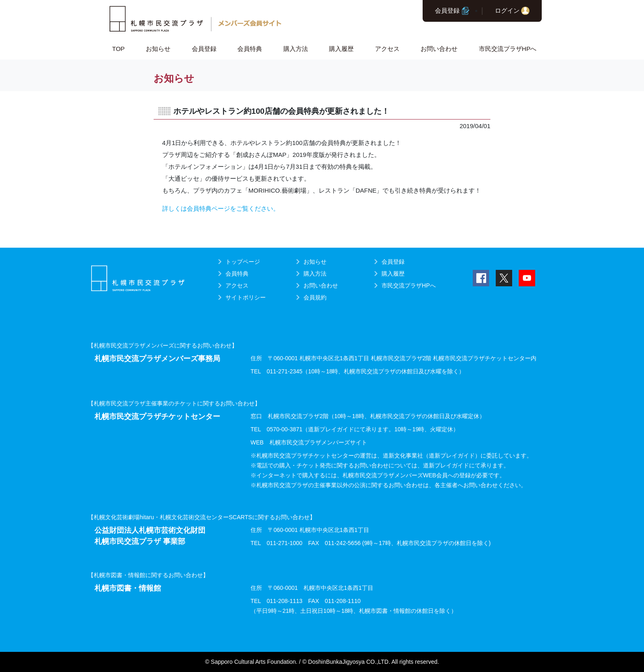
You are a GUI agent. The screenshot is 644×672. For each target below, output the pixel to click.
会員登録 (447, 10)
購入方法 (296, 49)
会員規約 (315, 297)
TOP (118, 49)
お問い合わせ (439, 49)
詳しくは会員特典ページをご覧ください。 (221, 208)
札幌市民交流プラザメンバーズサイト (318, 442)
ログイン (507, 10)
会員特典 (250, 49)
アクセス (387, 49)
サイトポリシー (246, 297)
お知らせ (158, 49)
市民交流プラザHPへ (508, 49)
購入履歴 (341, 49)
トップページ (243, 262)
